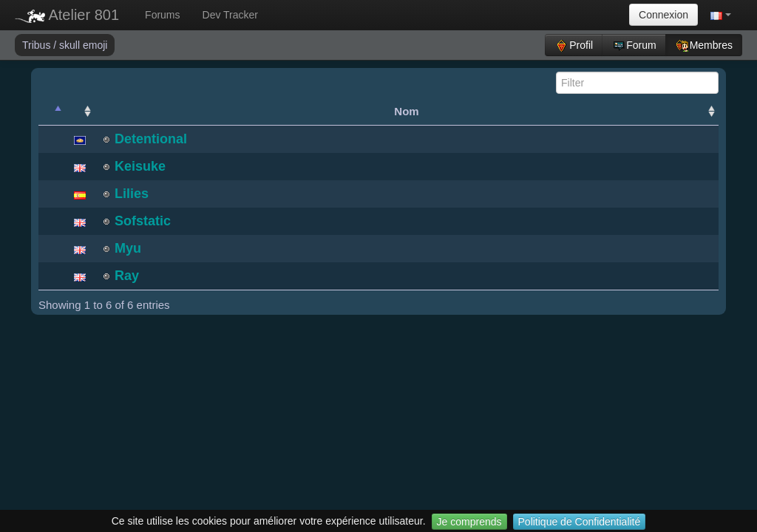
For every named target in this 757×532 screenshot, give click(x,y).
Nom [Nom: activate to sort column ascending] (406, 111)
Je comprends (469, 522)
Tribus (38, 45)
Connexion (663, 15)
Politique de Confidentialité (580, 522)
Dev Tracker (230, 15)
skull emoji (83, 45)
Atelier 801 (67, 15)
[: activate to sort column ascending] (80, 112)
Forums (162, 15)
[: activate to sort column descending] (52, 112)
